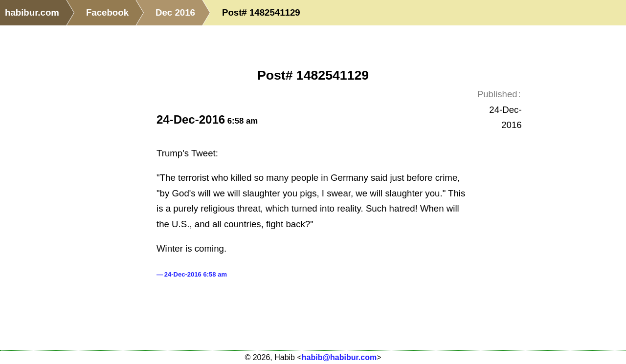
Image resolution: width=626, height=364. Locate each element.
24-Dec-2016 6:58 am (196, 274)
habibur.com (32, 12)
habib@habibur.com (339, 357)
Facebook (107, 12)
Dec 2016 (175, 12)
